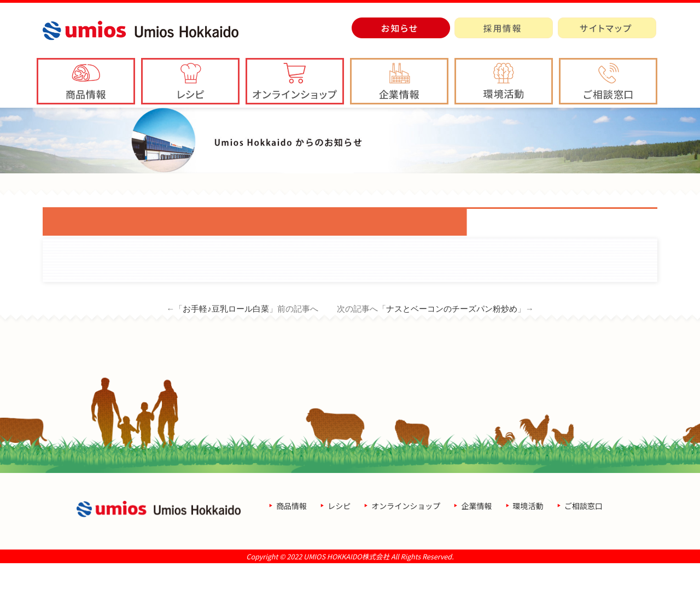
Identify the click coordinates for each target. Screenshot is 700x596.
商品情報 (291, 539)
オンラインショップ (406, 539)
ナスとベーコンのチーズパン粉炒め (452, 341)
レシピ (339, 539)
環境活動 (528, 539)
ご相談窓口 (584, 539)
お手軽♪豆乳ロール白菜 (226, 341)
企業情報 (476, 539)
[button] (399, 81)
